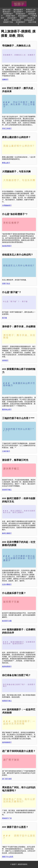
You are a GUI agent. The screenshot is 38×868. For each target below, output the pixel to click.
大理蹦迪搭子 (7, 205)
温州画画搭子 (7, 742)
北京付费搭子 (7, 584)
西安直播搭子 (23, 16)
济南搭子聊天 (10, 16)
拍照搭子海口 (7, 701)
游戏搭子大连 (8, 22)
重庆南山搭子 (7, 409)
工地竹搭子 (6, 451)
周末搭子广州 (7, 818)
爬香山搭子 (6, 163)
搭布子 (6, 20)
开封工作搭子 (7, 128)
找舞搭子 (5, 79)
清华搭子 (5, 360)
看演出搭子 (7, 12)
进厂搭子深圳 (7, 779)
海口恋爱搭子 (18, 12)
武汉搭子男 (31, 18)
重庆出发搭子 (16, 20)
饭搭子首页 (7, 10)
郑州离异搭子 (8, 14)
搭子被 (4, 318)
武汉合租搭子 (12, 18)
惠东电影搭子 (18, 10)
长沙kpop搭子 (29, 20)
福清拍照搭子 (7, 666)
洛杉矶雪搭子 (7, 246)
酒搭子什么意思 (8, 857)
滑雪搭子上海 (31, 10)
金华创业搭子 (31, 12)
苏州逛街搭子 (21, 14)
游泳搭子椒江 (7, 490)
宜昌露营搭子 (21, 22)
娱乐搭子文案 (7, 621)
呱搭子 (22, 18)
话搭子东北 (6, 283)
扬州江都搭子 (7, 533)
